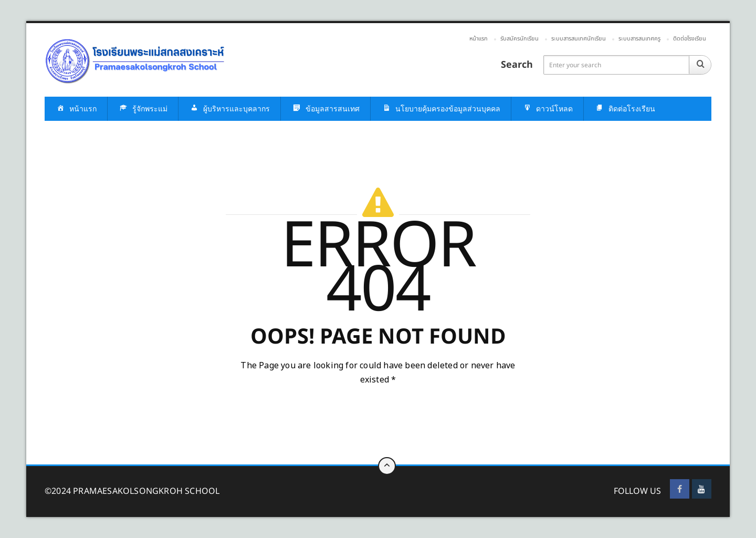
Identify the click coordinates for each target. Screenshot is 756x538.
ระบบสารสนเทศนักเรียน (579, 39)
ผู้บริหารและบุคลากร (229, 109)
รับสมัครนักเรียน (519, 39)
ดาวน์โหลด (547, 109)
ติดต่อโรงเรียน (690, 39)
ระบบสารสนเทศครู (639, 39)
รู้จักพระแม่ (143, 109)
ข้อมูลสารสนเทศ (325, 109)
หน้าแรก (479, 39)
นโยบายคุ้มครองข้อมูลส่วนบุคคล (441, 109)
